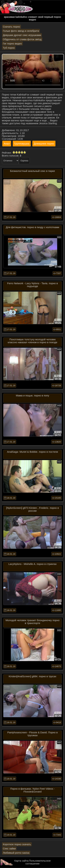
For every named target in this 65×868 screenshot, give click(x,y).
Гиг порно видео (12, 44)
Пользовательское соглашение (38, 862)
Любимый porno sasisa (16, 853)
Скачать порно (11, 27)
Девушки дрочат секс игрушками (22, 35)
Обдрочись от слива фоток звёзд (22, 39)
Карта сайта (21, 861)
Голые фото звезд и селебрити (21, 31)
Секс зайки (9, 848)
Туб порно (9, 48)
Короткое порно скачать (17, 844)
